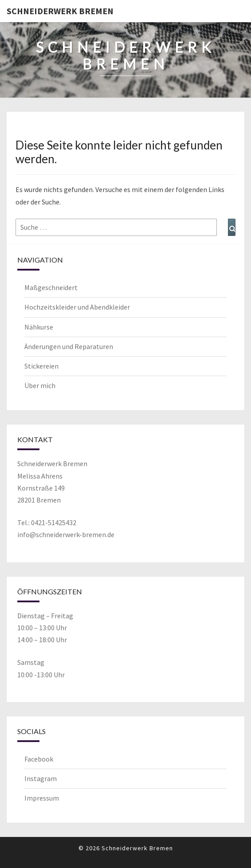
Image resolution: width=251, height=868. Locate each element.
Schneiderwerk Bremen (60, 11)
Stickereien (41, 366)
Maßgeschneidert (51, 287)
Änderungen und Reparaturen (69, 346)
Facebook (39, 759)
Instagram (41, 778)
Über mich (40, 385)
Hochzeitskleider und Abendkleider (77, 307)
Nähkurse (39, 327)
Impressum (42, 798)
